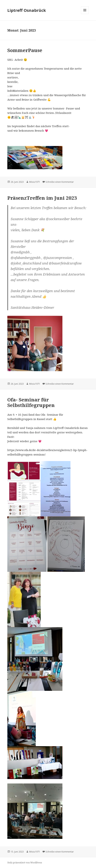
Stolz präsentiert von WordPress (25, 863)
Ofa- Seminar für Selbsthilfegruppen (31, 402)
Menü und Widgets (85, 14)
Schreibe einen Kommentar (60, 182)
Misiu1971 (35, 182)
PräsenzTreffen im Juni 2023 (42, 198)
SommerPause (25, 50)
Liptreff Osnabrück (27, 10)
